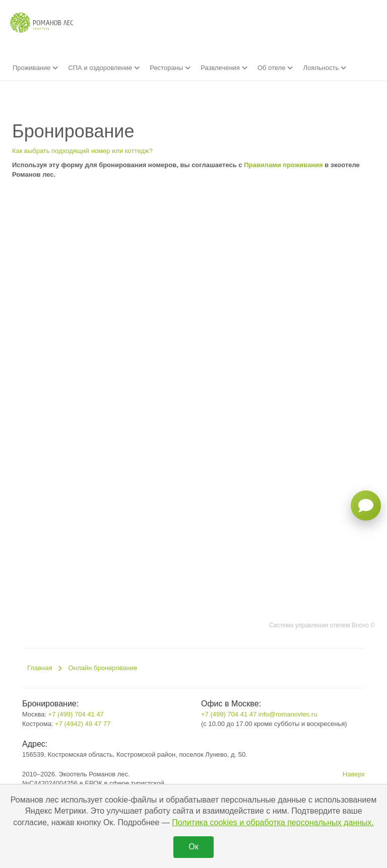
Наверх (354, 774)
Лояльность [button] (325, 68)
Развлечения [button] (224, 68)
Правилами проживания (283, 165)
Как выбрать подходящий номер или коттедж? (82, 151)
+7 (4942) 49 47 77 (83, 724)
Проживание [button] (35, 68)
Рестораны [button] (170, 68)
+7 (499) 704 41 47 (76, 714)
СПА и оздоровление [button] (104, 68)
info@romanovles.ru (288, 714)
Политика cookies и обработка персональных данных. (273, 822)
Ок (193, 847)
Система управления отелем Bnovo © (322, 625)
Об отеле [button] (275, 68)
